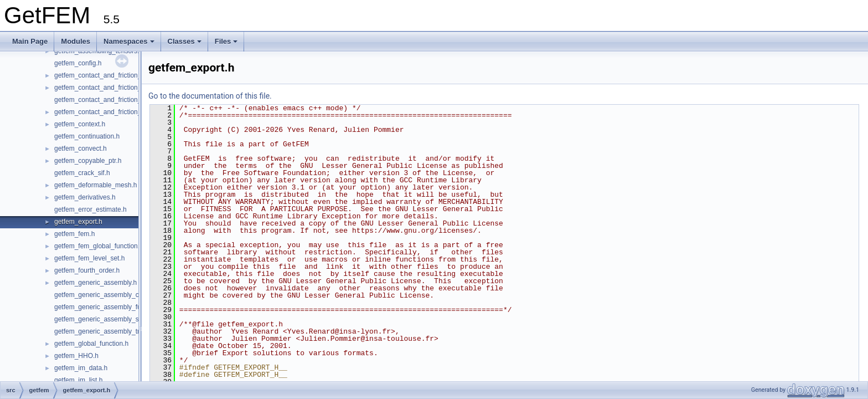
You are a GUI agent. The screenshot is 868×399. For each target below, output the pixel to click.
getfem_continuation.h (87, 136)
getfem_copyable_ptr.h (88, 161)
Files (226, 41)
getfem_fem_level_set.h (89, 258)
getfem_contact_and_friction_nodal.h (109, 112)
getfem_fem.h (74, 234)
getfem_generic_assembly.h (95, 283)
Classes (185, 41)
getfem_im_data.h (81, 368)
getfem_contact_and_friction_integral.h (112, 88)
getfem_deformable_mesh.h (95, 185)
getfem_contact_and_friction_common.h (113, 75)
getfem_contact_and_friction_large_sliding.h (119, 100)
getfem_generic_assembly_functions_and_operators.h (134, 307)
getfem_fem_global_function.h (99, 246)
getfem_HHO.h (76, 356)
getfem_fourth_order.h (87, 270)
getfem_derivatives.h (85, 197)
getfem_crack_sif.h (82, 173)
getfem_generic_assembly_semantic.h (111, 319)
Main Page (30, 41)
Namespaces (129, 41)
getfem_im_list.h (78, 380)
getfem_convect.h (81, 149)
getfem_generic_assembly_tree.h (103, 331)
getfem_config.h (78, 63)
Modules (76, 41)
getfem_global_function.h (91, 344)
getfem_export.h (78, 222)
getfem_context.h (80, 124)
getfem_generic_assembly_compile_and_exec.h (125, 295)
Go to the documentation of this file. (210, 96)
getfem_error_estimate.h (91, 209)
